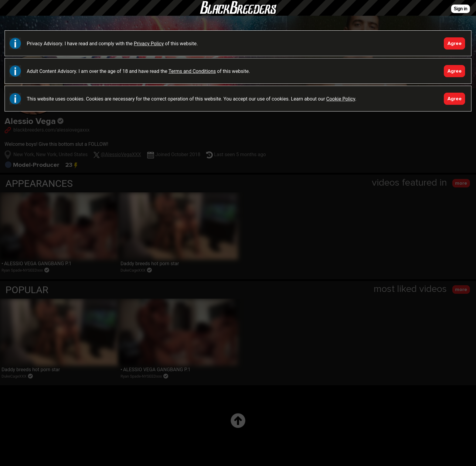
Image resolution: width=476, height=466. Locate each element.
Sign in (461, 9)
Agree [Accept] (455, 43)
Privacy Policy (149, 44)
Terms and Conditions (192, 71)
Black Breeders (238, 14)
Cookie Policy (341, 99)
